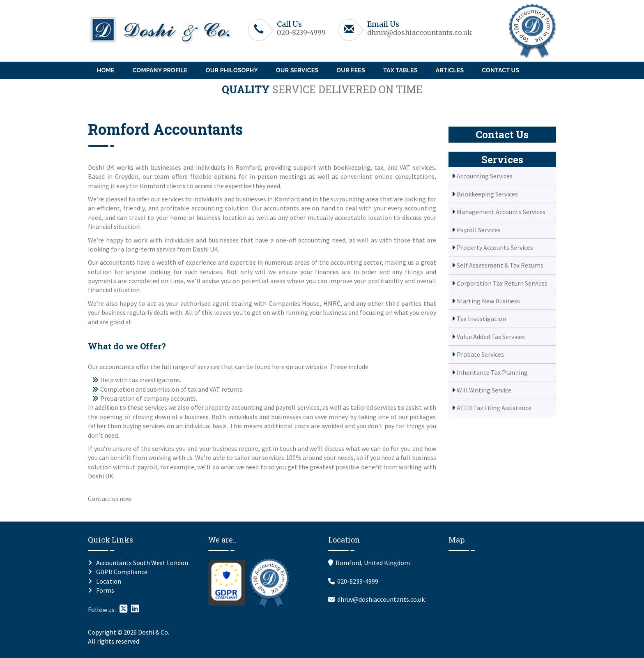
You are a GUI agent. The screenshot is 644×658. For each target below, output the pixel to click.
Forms (105, 590)
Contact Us (500, 70)
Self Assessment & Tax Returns (500, 265)
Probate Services (480, 354)
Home (106, 70)
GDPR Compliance (122, 572)
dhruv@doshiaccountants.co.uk (420, 32)
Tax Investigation (481, 319)
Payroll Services (479, 230)
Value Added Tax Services (491, 337)
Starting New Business (488, 301)
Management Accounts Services (501, 212)
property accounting (234, 407)
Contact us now (110, 499)
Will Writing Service (484, 390)
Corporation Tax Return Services (502, 283)
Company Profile (160, 70)
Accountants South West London (142, 563)
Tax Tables (400, 70)
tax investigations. (155, 380)
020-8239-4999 (301, 32)
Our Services (297, 70)
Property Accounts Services (495, 247)
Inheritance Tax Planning (492, 372)
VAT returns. (227, 389)
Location (109, 581)
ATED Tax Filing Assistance (494, 408)
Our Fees (351, 70)
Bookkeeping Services (487, 194)
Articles (450, 70)
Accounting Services (485, 176)
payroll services (297, 407)
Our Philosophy (232, 70)
